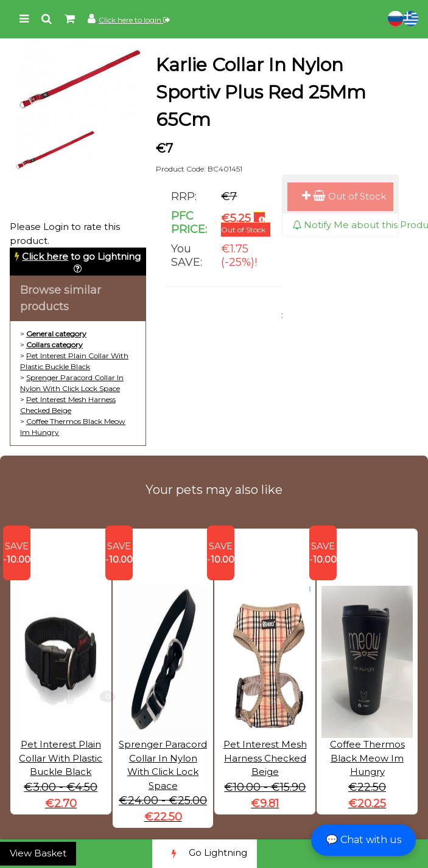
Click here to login (134, 20)
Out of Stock (344, 196)
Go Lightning (205, 854)
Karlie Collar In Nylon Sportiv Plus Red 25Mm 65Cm (261, 92)
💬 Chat (363, 840)
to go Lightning (81, 256)
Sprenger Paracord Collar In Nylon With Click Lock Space (163, 739)
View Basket (38, 853)
